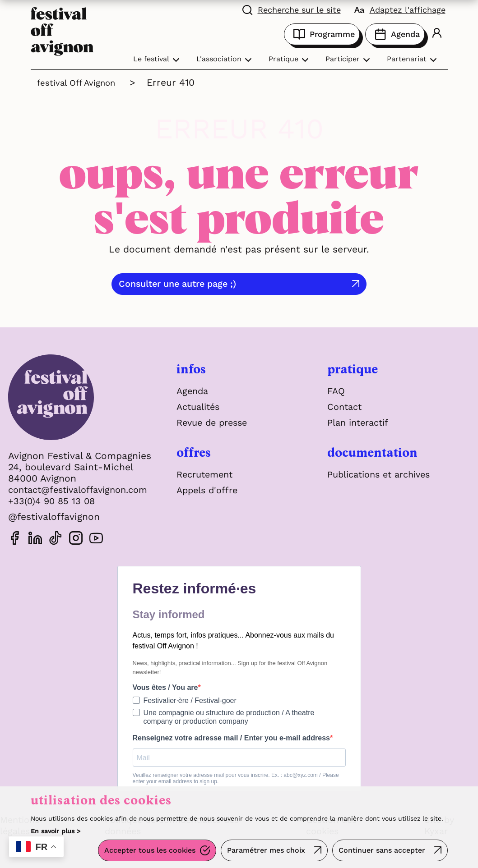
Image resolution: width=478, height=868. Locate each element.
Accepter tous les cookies (145, 852)
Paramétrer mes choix (263, 852)
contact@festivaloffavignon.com (84, 489)
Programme (322, 34)
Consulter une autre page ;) (231, 284)
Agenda (395, 34)
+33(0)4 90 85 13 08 (53, 501)
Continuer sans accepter (381, 852)
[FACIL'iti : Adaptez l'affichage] (400, 9)
